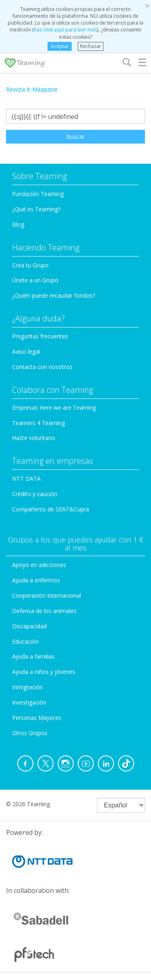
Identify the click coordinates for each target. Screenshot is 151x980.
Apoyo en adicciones (39, 565)
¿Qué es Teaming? (36, 209)
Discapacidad (29, 626)
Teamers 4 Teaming (38, 423)
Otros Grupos (30, 733)
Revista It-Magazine (32, 89)
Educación (25, 641)
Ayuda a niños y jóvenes (44, 672)
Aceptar (60, 46)
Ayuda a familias (33, 656)
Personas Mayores (37, 718)
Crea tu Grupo (30, 265)
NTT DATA (26, 479)
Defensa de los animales (44, 611)
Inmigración (27, 687)
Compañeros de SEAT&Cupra (51, 509)
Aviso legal (26, 351)
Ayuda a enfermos (36, 580)
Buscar (75, 137)
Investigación (29, 702)
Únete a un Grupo (35, 280)
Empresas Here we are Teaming (54, 408)
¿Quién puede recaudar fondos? (54, 295)
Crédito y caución (35, 494)
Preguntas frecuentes (40, 336)
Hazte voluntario (34, 438)
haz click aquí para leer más (65, 30)
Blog (18, 224)
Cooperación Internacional (47, 595)
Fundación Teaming (38, 194)
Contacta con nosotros (42, 367)
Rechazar (91, 46)
